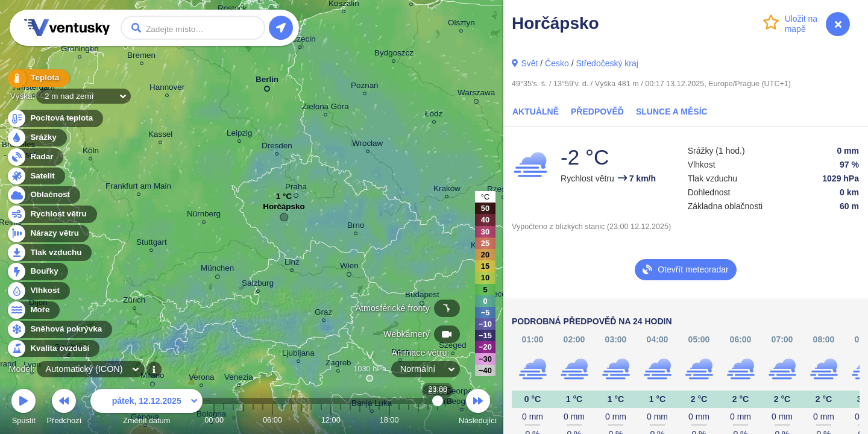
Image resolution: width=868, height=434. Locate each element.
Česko (557, 63)
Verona (202, 379)
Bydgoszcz (394, 55)
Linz (292, 264)
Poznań (365, 87)
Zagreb (338, 364)
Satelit (36, 176)
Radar (35, 157)
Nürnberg (204, 215)
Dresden (277, 147)
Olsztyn (461, 24)
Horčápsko (284, 209)
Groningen (80, 50)
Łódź (434, 115)
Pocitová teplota (55, 118)
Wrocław (367, 145)
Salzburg (258, 285)
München (217, 270)
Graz (323, 314)
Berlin (267, 82)
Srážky (36, 138)
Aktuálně (536, 112)
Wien (349, 268)
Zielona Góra (325, 108)
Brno (356, 227)
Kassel (160, 136)
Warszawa (476, 95)
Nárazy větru (48, 234)
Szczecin (300, 41)
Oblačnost (43, 195)
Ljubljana (298, 355)
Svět (529, 63)
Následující (478, 408)
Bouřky (37, 272)
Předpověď (597, 112)
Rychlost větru (52, 214)
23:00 (438, 420)
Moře (33, 310)
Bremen (141, 57)
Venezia (239, 379)
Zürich (134, 302)
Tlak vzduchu (49, 253)
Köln (91, 152)
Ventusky (65, 28)
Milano (153, 377)
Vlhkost (38, 291)
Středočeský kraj (607, 63)
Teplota (37, 78)
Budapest (422, 297)
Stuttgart (152, 244)
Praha (296, 189)
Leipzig (240, 135)
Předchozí (64, 408)
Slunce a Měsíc (672, 112)
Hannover (167, 89)
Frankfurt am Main (138, 188)
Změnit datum (146, 408)
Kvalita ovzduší (53, 349)
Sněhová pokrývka (59, 329)
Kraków (447, 190)
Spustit (24, 408)
